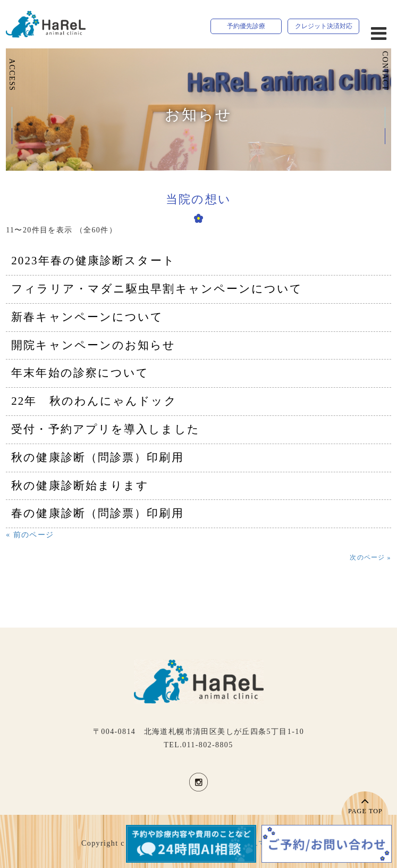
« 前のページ (30, 535)
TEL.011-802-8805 (198, 745)
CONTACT (385, 71)
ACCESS (12, 75)
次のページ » (370, 557)
